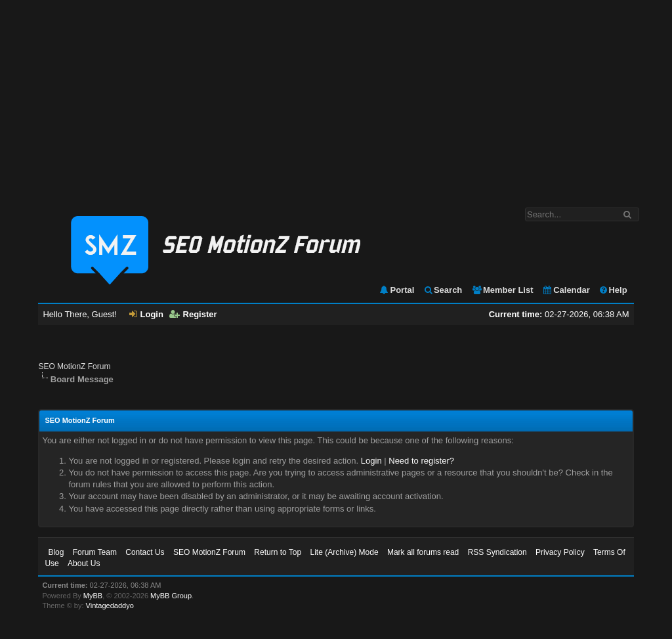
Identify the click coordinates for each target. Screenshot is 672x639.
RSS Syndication (497, 552)
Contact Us (145, 552)
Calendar (566, 290)
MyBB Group (171, 596)
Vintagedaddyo (110, 606)
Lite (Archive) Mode (345, 552)
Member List (502, 290)
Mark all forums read (423, 552)
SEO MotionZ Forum (74, 366)
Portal (396, 290)
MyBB (93, 596)
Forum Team (95, 552)
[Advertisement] (336, 97)
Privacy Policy (560, 552)
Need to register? (421, 461)
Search (443, 290)
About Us (84, 563)
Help (613, 290)
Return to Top (278, 552)
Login (146, 314)
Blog (56, 552)
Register (193, 314)
